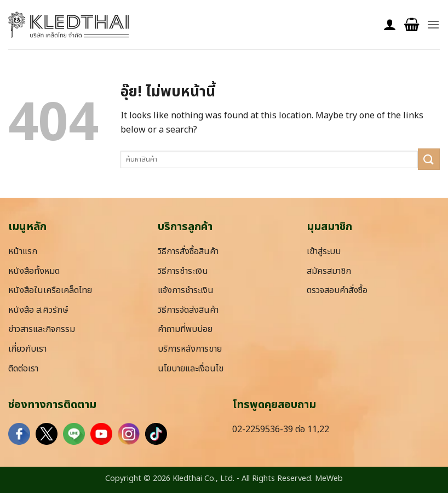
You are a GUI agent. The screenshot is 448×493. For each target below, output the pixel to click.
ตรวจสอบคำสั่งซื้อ (337, 290)
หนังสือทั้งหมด (34, 271)
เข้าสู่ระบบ (324, 251)
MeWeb (329, 478)
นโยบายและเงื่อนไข (191, 369)
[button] (412, 25)
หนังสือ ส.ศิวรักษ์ (38, 310)
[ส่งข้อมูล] (429, 159)
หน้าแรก (23, 251)
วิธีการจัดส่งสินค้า (188, 310)
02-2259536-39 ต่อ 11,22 (281, 429)
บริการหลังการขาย (190, 349)
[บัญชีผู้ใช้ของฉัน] (390, 25)
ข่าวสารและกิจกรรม (42, 329)
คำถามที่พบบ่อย (185, 329)
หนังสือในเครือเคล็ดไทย (50, 290)
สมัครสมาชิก (329, 271)
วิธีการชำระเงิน (183, 271)
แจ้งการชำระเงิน (186, 290)
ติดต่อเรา (23, 369)
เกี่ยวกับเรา (27, 349)
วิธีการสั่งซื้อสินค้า (188, 251)
